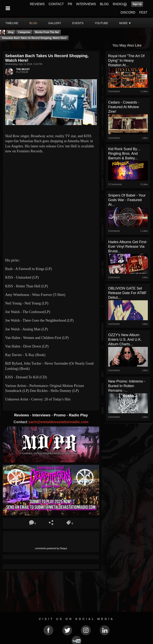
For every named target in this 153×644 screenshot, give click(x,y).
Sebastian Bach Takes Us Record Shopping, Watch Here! (34, 38)
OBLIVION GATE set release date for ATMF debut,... (127, 293)
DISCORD (128, 12)
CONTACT (56, 4)
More (125, 23)
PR (70, 4)
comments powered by (51, 548)
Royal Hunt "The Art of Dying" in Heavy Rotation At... (126, 61)
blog (33, 23)
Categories (24, 32)
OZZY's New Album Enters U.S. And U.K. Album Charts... (125, 340)
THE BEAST (23, 69)
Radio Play (78, 415)
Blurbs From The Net (47, 32)
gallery (55, 23)
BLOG (104, 4)
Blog (11, 32)
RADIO (118, 4)
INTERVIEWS (86, 4)
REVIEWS (37, 4)
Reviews (22, 415)
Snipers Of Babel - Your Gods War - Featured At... (127, 200)
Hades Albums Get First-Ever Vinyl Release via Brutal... (128, 247)
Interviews (42, 415)
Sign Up (137, 4)
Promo (60, 415)
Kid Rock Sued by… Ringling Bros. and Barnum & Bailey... (124, 154)
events (78, 23)
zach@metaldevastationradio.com (58, 422)
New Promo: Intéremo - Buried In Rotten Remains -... (127, 386)
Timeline (12, 23)
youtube (101, 23)
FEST (143, 12)
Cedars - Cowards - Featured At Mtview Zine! (124, 107)
